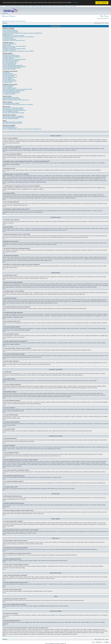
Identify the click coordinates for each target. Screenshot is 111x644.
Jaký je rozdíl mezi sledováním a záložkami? (13, 116)
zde (8, 617)
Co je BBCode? (6, 72)
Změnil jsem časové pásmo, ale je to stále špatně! (14, 46)
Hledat (107, 16)
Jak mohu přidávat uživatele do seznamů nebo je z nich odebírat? (18, 105)
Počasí (2, 6)
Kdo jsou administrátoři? (8, 86)
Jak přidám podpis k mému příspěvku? (12, 57)
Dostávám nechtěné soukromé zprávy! (12, 99)
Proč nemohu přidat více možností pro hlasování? (14, 59)
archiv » (69, 6)
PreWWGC (33, 6)
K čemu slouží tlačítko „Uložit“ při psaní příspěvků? (14, 67)
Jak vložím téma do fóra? (8, 55)
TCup (43, 6)
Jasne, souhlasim (102, 3)
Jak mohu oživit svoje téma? (9, 69)
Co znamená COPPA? (8, 38)
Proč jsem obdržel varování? (9, 64)
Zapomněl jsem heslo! (8, 34)
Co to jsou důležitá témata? (9, 80)
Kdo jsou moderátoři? (8, 87)
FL (30, 6)
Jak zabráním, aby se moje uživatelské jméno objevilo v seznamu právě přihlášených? (23, 33)
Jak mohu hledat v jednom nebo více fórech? (13, 108)
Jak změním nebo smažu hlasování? (11, 61)
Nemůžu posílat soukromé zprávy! (11, 97)
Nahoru (4, 144)
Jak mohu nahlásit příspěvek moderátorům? (13, 65)
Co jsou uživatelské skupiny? (9, 88)
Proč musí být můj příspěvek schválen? (12, 68)
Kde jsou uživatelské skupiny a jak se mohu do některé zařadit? (17, 89)
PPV (48, 6)
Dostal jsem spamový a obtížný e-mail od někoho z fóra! (16, 100)
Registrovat (12, 16)
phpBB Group (54, 615)
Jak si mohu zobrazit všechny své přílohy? (12, 123)
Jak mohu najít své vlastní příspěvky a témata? (13, 113)
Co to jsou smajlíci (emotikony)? (10, 75)
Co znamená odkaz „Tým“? (9, 94)
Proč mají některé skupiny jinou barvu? (12, 92)
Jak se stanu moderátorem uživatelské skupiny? (14, 90)
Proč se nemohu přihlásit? (9, 30)
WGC (25, 6)
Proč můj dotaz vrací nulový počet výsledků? (13, 109)
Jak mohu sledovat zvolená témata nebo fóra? (13, 117)
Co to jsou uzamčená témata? (10, 81)
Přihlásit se (5, 16)
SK (72, 6)
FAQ (102, 16)
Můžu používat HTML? (8, 74)
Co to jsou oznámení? (8, 79)
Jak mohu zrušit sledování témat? (10, 119)
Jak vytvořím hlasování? (8, 58)
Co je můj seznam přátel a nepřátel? (11, 103)
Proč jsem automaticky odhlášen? (10, 32)
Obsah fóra (5, 23)
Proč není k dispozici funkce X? (10, 128)
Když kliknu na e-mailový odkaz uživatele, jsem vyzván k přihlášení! (18, 51)
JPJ (23, 6)
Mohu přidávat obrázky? (8, 76)
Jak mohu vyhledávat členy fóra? (10, 112)
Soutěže (7, 6)
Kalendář (74, 6)
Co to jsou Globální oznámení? (10, 77)
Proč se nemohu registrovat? (9, 39)
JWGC (53, 6)
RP (50, 6)
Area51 (91, 622)
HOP (57, 6)
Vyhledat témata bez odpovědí (9, 21)
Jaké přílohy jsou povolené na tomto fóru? (12, 122)
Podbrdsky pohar (18, 6)
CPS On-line (64, 6)
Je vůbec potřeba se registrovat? (10, 31)
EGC (46, 6)
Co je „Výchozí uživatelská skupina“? (11, 93)
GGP (60, 6)
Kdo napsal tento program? (9, 127)
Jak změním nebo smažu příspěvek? (11, 56)
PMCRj (40, 6)
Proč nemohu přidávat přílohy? (10, 63)
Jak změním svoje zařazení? (9, 50)
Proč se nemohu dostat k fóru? (10, 62)
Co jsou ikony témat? (8, 82)
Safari (37, 6)
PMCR (28, 6)
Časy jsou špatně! (7, 45)
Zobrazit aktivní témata (21, 21)
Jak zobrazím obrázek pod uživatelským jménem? (14, 49)
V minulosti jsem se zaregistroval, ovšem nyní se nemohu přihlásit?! (18, 37)
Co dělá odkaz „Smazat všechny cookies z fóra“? (14, 40)
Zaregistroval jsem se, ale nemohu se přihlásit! (13, 36)
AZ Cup (13, 6)
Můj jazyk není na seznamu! (9, 47)
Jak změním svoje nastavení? (10, 44)
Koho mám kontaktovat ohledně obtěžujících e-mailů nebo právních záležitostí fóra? (22, 129)
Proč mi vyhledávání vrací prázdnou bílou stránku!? (15, 110)
